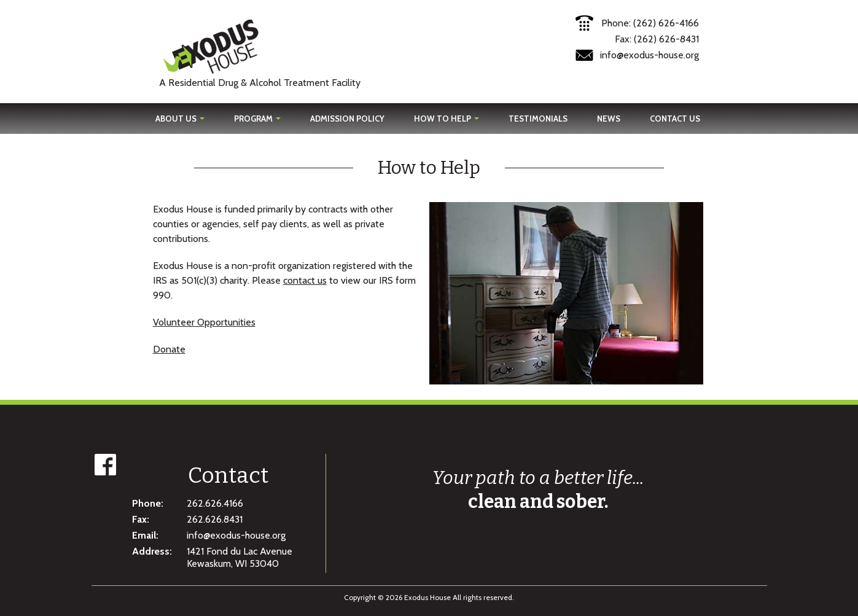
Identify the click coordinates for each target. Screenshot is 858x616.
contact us (305, 280)
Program (257, 119)
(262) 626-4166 (666, 23)
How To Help (447, 119)
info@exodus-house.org (649, 55)
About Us (180, 119)
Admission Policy (347, 119)
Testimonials (538, 119)
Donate (169, 349)
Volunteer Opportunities (204, 322)
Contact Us (675, 119)
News (609, 119)
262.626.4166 (215, 503)
